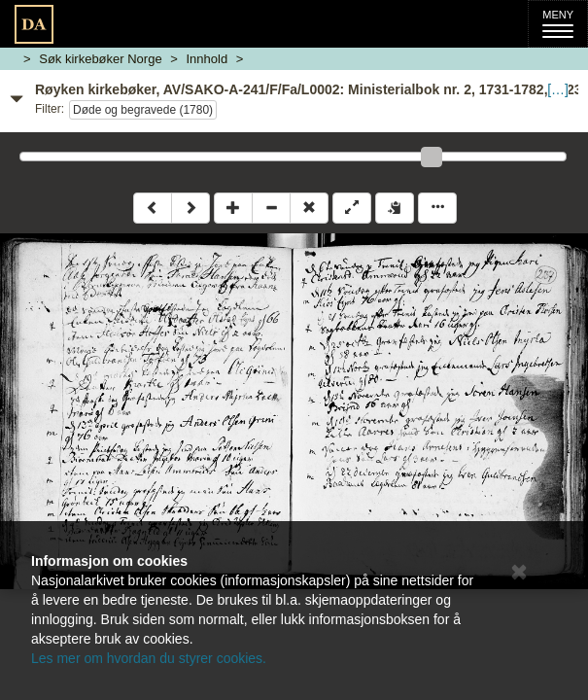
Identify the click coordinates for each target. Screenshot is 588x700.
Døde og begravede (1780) (143, 110)
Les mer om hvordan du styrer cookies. (149, 658)
